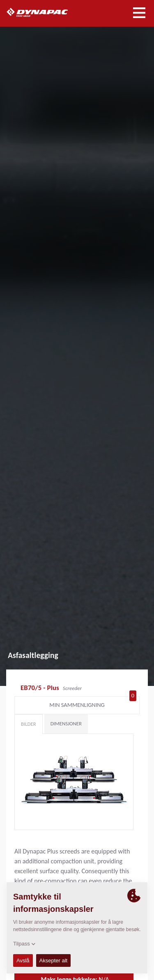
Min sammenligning (93, 703)
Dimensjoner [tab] (66, 723)
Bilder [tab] (29, 724)
